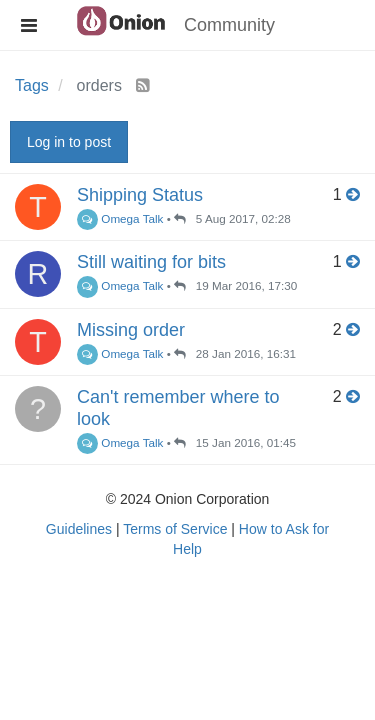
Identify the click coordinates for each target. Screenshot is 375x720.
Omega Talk (120, 218)
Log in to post (69, 142)
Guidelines (79, 529)
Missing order (131, 330)
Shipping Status (140, 195)
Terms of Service (175, 529)
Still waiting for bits (151, 262)
